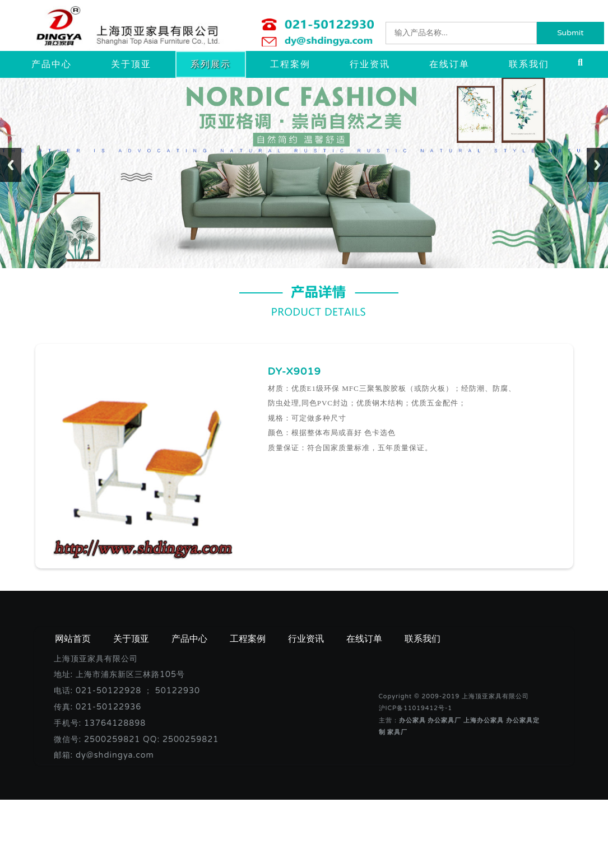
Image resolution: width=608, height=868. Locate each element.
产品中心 (52, 64)
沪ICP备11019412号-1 (416, 708)
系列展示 (211, 64)
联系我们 (529, 64)
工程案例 (290, 64)
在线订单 (449, 64)
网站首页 (73, 639)
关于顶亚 (131, 64)
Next (597, 165)
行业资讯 (370, 64)
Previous (11, 165)
